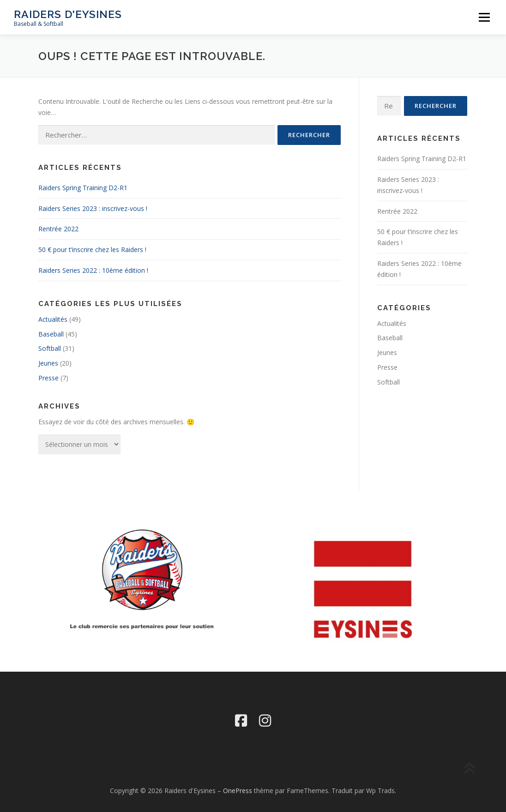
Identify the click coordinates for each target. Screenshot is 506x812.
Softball (50, 348)
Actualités (53, 319)
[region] (364, 590)
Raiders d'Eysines (68, 14)
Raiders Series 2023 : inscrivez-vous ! (93, 208)
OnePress (238, 791)
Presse (48, 378)
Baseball (51, 334)
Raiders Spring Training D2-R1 (83, 188)
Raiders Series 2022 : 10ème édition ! (93, 270)
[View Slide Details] (364, 590)
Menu (484, 17)
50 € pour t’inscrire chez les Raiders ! (92, 250)
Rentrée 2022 (58, 229)
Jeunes (48, 363)
